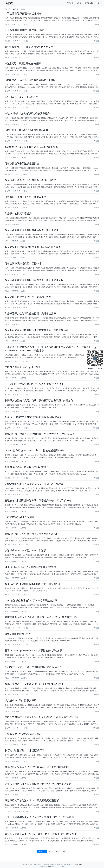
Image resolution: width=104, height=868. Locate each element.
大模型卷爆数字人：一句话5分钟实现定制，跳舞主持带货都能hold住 (42, 834)
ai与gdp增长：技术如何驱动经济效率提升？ (28, 113)
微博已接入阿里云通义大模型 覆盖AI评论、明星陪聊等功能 (37, 767)
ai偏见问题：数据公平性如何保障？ (24, 63)
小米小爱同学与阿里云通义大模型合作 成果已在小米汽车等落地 (39, 817)
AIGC (6, 158)
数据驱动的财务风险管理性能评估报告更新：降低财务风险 (36, 330)
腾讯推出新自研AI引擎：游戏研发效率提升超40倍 (32, 534)
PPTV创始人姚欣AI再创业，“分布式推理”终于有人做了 (34, 384)
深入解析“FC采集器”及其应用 (21, 700)
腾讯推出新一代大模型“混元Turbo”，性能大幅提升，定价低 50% (40, 434)
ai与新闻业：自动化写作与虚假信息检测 (26, 130)
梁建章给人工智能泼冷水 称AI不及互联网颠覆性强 (32, 800)
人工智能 (70, 3)
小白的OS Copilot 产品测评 (20, 517)
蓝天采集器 (89, 3)
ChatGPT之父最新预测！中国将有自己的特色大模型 (33, 667)
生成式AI (8, 58)
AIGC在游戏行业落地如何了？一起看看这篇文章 (31, 600)
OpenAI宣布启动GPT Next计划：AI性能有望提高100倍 (34, 450)
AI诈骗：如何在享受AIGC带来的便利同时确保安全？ (33, 417)
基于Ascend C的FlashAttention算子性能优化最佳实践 (34, 650)
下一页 (58, 852)
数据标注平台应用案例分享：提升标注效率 (28, 297)
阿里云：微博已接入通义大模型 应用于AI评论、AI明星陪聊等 (38, 784)
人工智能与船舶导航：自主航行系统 (24, 30)
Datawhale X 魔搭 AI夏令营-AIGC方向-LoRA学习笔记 (34, 484)
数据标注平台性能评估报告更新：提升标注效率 (30, 313)
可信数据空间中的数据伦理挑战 (22, 163)
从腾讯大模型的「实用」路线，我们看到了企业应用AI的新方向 (39, 400)
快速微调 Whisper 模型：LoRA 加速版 (25, 550)
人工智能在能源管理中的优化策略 (23, 13)
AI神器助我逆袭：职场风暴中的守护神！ (27, 467)
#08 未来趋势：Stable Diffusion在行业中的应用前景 (33, 584)
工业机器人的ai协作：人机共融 (22, 97)
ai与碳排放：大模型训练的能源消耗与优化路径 (30, 80)
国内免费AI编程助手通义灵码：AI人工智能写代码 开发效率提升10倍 (42, 717)
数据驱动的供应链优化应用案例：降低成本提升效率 (33, 247)
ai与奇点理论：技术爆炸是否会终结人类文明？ (30, 47)
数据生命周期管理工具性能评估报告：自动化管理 (32, 230)
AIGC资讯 (15, 9)
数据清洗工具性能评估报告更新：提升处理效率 (30, 180)
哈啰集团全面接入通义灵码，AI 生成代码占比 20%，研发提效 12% (41, 617)
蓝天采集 (49, 867)
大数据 (79, 3)
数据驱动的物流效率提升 (18, 213)
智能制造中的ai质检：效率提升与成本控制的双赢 (31, 147)
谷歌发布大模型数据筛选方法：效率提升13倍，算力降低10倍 (38, 500)
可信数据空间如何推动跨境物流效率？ (25, 197)
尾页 (64, 852)
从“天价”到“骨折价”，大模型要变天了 (25, 750)
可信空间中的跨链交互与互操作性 (23, 263)
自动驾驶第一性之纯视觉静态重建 (23, 734)
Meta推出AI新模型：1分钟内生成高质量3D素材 (30, 567)
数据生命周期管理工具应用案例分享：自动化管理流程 (34, 280)
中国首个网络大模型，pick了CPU (23, 367)
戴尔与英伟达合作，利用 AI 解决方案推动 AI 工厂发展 (34, 684)
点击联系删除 (78, 864)
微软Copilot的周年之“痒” (18, 634)
